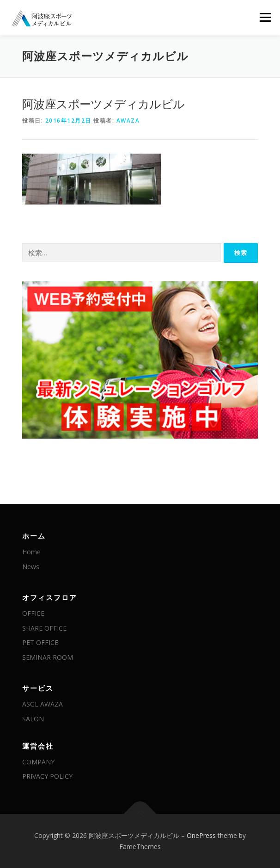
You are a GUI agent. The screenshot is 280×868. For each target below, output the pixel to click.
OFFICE (33, 613)
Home (31, 552)
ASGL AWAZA (43, 704)
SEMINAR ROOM (48, 657)
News (31, 567)
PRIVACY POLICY (47, 776)
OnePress (201, 835)
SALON (33, 719)
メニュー (265, 17)
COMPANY (38, 762)
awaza (128, 121)
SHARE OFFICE (44, 628)
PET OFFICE (40, 642)
